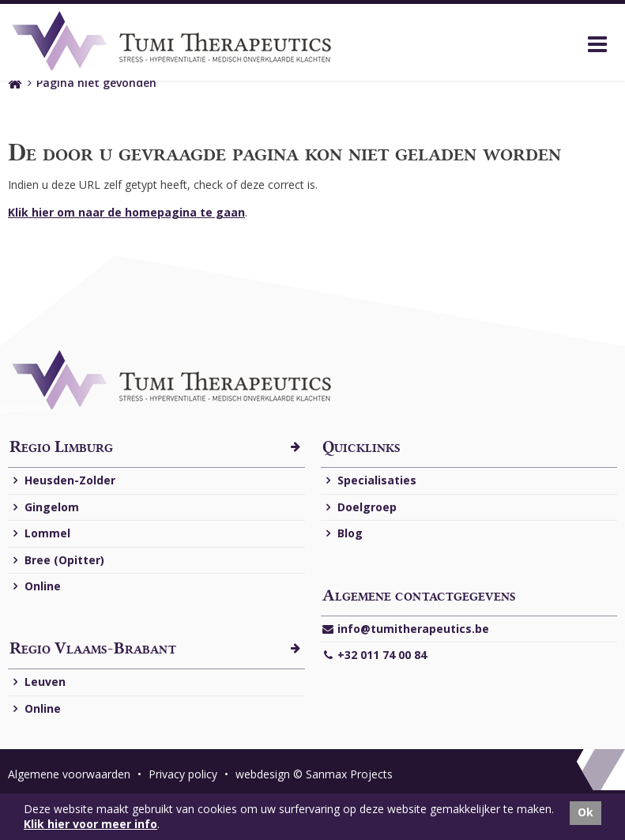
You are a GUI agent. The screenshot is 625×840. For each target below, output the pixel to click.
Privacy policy (184, 774)
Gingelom (44, 508)
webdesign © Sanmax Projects (314, 774)
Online (35, 587)
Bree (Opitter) (57, 561)
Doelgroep (360, 508)
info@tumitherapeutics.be (406, 629)
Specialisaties (369, 481)
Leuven (38, 682)
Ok (585, 812)
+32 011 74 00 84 (375, 655)
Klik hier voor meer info (90, 824)
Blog (343, 534)
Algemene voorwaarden (71, 774)
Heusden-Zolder (62, 481)
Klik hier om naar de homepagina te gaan (126, 212)
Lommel (40, 534)
